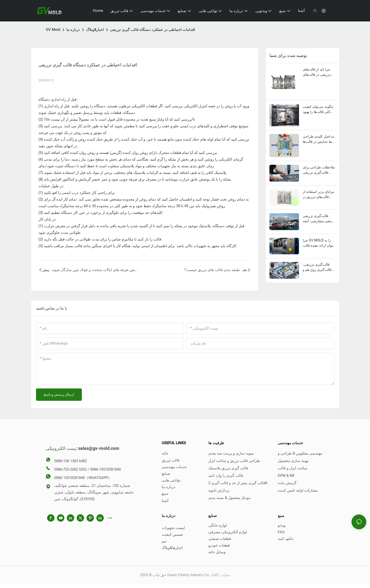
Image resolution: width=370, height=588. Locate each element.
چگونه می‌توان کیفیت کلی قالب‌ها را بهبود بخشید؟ (318, 110)
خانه (165, 453)
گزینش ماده (287, 483)
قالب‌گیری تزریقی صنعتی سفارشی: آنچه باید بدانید (318, 219)
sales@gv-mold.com (99, 449)
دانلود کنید (286, 539)
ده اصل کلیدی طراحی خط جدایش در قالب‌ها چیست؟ (318, 139)
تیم (164, 541)
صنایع (166, 474)
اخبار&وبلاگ (95, 30)
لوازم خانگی (218, 525)
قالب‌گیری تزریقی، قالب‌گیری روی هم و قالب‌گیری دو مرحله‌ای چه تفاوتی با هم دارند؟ (319, 267)
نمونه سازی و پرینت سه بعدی (231, 453)
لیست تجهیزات (173, 528)
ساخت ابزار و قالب (293, 468)
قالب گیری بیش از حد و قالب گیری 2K (238, 483)
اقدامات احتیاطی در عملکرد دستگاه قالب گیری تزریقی (152, 30)
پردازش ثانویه (219, 490)
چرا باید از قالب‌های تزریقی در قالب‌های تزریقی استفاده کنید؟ (318, 72)
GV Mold (53, 30)
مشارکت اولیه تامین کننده (298, 490)
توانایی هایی (171, 480)
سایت (225, 575)
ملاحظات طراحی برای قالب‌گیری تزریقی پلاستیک (319, 170)
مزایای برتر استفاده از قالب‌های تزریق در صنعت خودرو (318, 195)
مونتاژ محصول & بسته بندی (229, 498)
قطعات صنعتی (220, 539)
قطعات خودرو (219, 545)
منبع (165, 494)
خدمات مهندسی (174, 467)
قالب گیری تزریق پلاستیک (228, 468)
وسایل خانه (217, 552)
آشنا (165, 501)
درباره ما (73, 30)
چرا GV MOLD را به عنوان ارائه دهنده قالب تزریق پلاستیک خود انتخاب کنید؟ (319, 243)
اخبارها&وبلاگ (172, 548)
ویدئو (282, 525)
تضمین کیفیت (172, 534)
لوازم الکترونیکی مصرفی (228, 532)
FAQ (281, 532)
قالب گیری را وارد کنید (226, 476)
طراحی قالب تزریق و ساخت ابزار (234, 461)
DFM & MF (286, 476)
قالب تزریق (171, 460)
